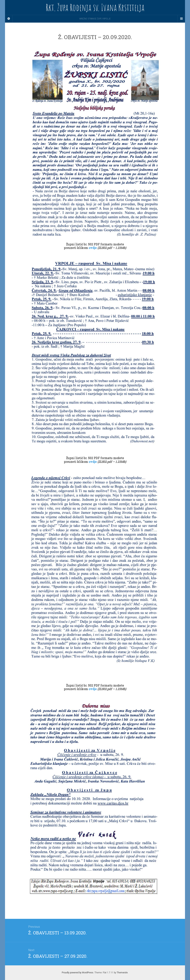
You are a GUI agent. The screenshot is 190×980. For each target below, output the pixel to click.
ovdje (93, 248)
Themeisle (122, 973)
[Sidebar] (9, 19)
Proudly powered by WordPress (78, 973)
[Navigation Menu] (181, 19)
